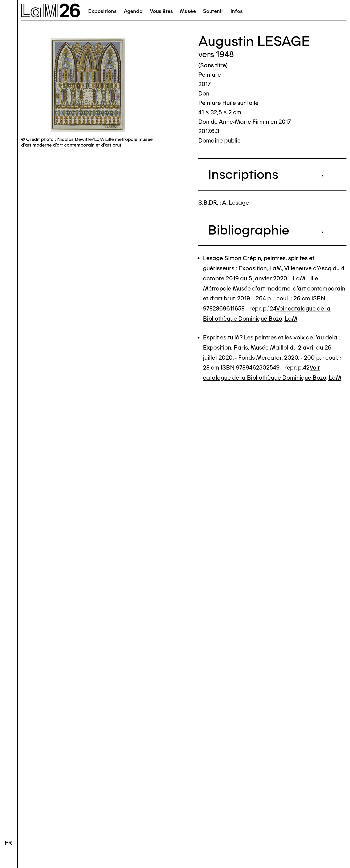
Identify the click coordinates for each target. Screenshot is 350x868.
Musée (188, 11)
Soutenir (213, 11)
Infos (237, 11)
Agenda (133, 11)
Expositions (102, 11)
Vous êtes (161, 11)
